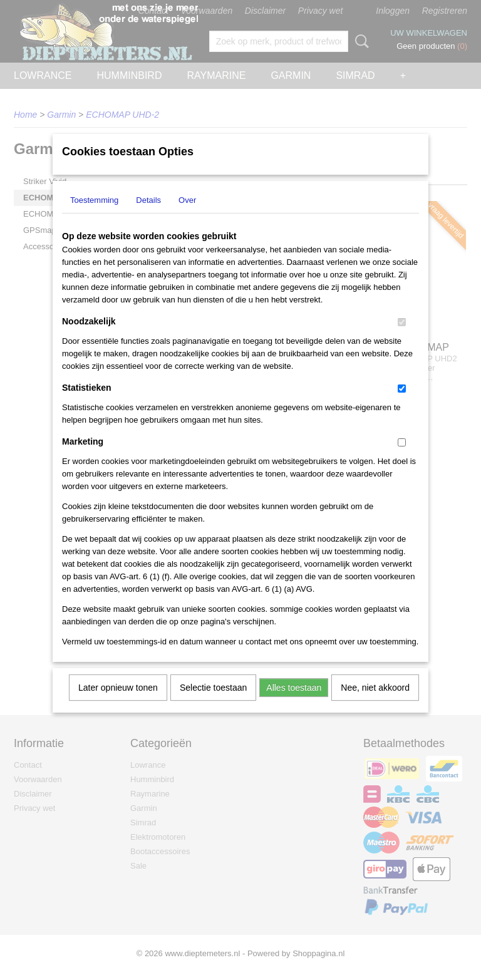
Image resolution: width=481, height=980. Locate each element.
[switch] (402, 338)
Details (148, 216)
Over (187, 216)
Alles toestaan (294, 704)
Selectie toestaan (213, 704)
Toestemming (94, 216)
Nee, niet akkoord (375, 704)
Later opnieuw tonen (118, 704)
